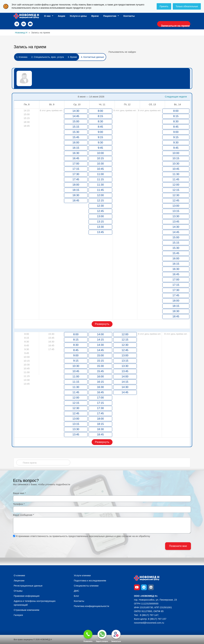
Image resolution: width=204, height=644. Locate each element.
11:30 (100, 185)
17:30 (76, 174)
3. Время (72, 57)
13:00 (100, 216)
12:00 (100, 195)
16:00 (76, 143)
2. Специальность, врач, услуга (47, 57)
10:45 (100, 169)
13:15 (100, 222)
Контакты (129, 16)
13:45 (100, 232)
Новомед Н (21, 33)
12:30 (100, 206)
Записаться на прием (174, 26)
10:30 (100, 164)
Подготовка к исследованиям (90, 581)
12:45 (100, 211)
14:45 (76, 116)
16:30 (76, 153)
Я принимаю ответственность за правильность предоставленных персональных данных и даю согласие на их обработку (83, 536)
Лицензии (19, 581)
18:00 (76, 185)
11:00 (100, 174)
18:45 (76, 201)
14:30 (76, 111)
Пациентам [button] (110, 16)
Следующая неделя (176, 97)
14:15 (100, 340)
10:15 (100, 158)
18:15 (76, 190)
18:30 (76, 195)
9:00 (100, 132)
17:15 (76, 169)
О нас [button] (48, 16)
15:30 (76, 132)
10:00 (100, 153)
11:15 (100, 179)
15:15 (76, 127)
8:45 (100, 127)
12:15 (100, 201)
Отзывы (18, 591)
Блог (76, 596)
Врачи (95, 16)
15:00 (76, 121)
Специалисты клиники (86, 586)
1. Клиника (22, 57)
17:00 (76, 164)
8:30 (100, 121)
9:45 (100, 148)
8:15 (100, 116)
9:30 (100, 143)
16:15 (76, 148)
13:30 (100, 227)
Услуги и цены (78, 16)
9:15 (100, 137)
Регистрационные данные (28, 586)
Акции (62, 16)
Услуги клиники (82, 575)
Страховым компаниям (26, 610)
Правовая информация (27, 596)
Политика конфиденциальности (91, 606)
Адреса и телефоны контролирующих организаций (35, 603)
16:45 (76, 158)
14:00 (100, 334)
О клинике (19, 575)
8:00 (100, 111)
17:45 (76, 179)
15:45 (76, 137)
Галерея (18, 615)
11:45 (100, 190)
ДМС (76, 591)
